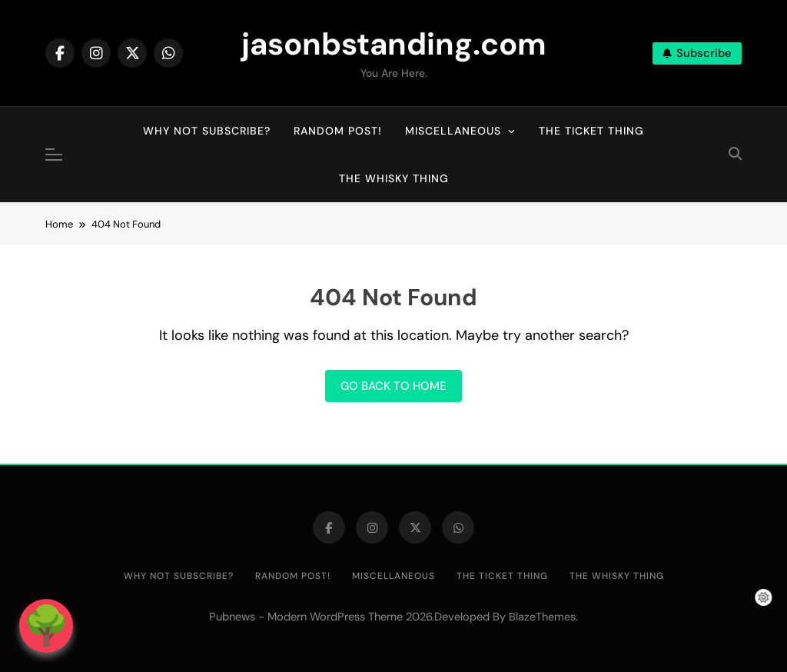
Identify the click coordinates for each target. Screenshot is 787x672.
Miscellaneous (453, 131)
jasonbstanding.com (394, 44)
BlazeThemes (542, 617)
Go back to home (393, 386)
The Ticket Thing (591, 131)
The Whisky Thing (394, 178)
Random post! (338, 131)
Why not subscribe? (207, 131)
